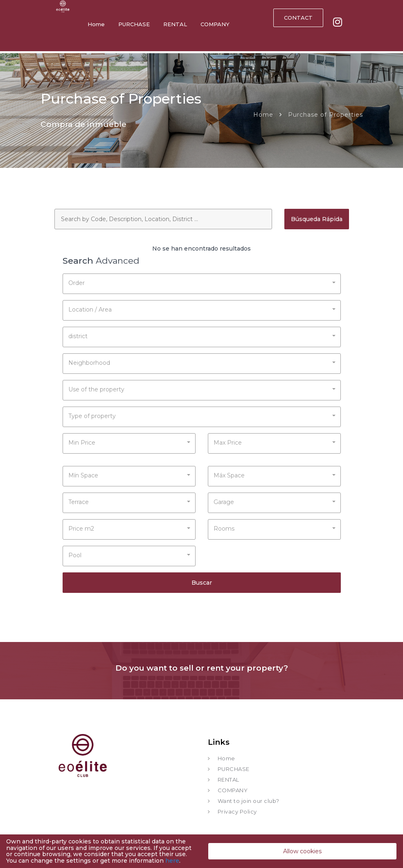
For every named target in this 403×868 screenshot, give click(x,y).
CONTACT (298, 18)
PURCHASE (134, 24)
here (172, 861)
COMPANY (215, 24)
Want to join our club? (249, 801)
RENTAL (175, 24)
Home (96, 24)
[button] (202, 282)
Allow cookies (302, 851)
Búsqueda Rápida (317, 219)
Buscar (202, 583)
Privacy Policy (237, 811)
